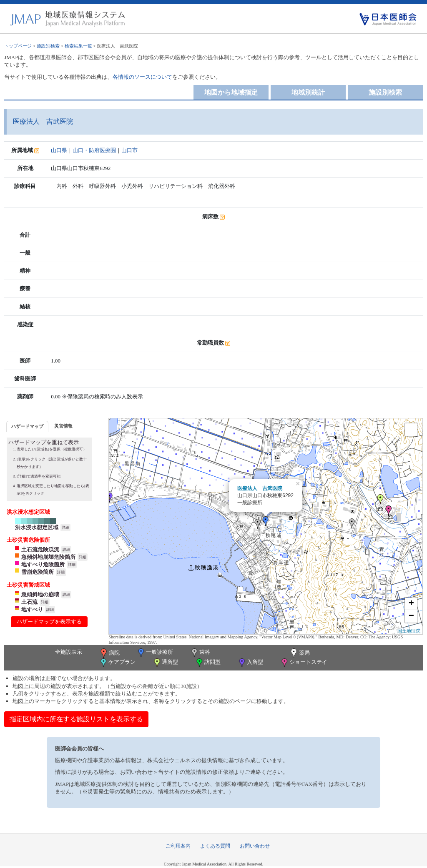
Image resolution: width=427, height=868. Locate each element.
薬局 (299, 653)
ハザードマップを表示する (49, 622)
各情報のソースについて (142, 77)
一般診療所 (155, 653)
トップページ (18, 46)
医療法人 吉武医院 (260, 488)
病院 (109, 653)
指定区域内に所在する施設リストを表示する (76, 719)
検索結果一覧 (78, 46)
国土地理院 (409, 631)
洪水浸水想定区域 (37, 527)
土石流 (29, 602)
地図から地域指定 (231, 92)
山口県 (59, 150)
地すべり (32, 609)
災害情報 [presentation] (63, 426)
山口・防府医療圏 (94, 150)
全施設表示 (69, 652)
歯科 (200, 653)
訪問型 (208, 663)
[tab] (27, 426)
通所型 (165, 663)
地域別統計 (308, 92)
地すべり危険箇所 (43, 564)
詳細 (65, 528)
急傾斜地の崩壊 (40, 594)
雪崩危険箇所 (38, 572)
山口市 (129, 150)
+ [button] (411, 604)
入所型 (250, 663)
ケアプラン (117, 663)
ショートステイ (304, 663)
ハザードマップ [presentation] (27, 426)
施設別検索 (48, 46)
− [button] (411, 616)
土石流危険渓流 (40, 549)
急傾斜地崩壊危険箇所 (48, 557)
